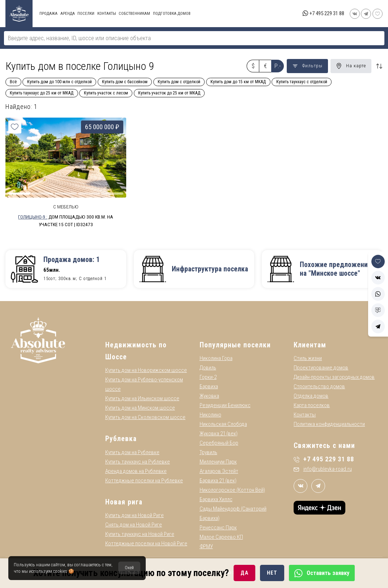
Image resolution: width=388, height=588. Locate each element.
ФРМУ (206, 546)
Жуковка (209, 396)
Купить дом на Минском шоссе (140, 408)
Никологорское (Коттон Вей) (232, 490)
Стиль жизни (308, 358)
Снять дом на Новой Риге (134, 525)
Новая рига (124, 502)
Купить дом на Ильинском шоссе (142, 398)
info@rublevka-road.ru (323, 469)
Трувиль (208, 452)
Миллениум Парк (218, 462)
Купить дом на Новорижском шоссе (146, 370)
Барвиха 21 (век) (218, 481)
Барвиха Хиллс (216, 499)
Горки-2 (208, 377)
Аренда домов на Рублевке (136, 471)
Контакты (305, 415)
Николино (210, 415)
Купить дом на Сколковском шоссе (145, 417)
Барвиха (209, 386)
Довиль (208, 368)
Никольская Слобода (223, 424)
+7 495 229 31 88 (327, 13)
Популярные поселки (235, 345)
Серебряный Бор (219, 443)
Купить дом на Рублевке (132, 452)
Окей (129, 568)
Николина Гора (216, 358)
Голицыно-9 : (33, 217)
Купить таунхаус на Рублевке (138, 462)
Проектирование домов (321, 368)
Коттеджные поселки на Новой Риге (146, 543)
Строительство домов (319, 386)
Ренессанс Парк (218, 528)
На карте (351, 66)
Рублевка (121, 439)
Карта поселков (312, 405)
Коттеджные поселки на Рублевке (144, 481)
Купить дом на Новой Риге (135, 515)
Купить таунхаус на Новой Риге (140, 534)
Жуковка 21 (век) (219, 433)
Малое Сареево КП (221, 537)
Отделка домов (311, 396)
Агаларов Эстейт (219, 471)
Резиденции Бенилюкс (225, 405)
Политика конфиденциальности (329, 424)
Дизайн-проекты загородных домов (334, 377)
